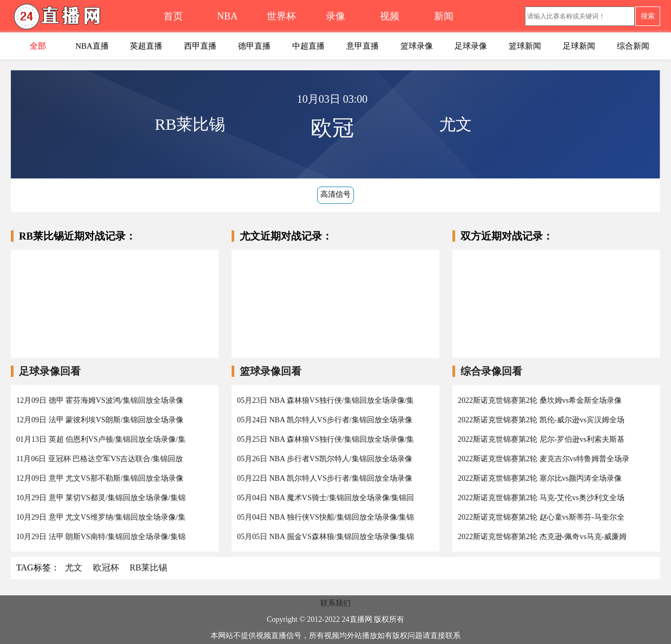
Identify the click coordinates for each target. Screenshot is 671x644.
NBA (227, 16)
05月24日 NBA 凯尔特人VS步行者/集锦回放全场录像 (325, 420)
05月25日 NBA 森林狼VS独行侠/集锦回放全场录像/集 (325, 439)
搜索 (648, 16)
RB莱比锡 (149, 567)
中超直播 (308, 46)
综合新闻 (633, 46)
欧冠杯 (106, 567)
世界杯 (281, 16)
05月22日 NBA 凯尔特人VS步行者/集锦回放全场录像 (325, 478)
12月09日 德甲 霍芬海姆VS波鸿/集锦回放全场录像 (100, 400)
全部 (38, 46)
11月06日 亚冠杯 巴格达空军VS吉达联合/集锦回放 (100, 459)
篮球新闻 (525, 46)
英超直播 (146, 46)
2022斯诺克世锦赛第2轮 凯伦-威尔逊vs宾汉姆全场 (541, 420)
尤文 (74, 567)
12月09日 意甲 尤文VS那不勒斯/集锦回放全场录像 (100, 478)
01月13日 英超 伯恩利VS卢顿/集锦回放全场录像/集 (101, 439)
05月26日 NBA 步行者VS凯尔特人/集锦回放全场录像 (325, 459)
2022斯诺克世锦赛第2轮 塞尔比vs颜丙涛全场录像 (540, 478)
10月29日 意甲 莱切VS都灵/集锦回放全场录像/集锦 (101, 498)
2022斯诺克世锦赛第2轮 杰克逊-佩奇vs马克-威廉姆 (542, 537)
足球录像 (471, 46)
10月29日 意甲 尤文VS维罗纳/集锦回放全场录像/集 (101, 517)
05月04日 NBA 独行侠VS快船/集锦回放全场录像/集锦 (325, 517)
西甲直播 (200, 46)
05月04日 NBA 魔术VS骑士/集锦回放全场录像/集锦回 (325, 498)
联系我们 (335, 603)
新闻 (444, 16)
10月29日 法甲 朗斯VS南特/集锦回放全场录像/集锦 (101, 537)
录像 (335, 16)
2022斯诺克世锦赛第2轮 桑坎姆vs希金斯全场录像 (540, 400)
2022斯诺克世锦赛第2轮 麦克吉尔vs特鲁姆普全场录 (544, 459)
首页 (173, 16)
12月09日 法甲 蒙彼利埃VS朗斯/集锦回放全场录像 (100, 420)
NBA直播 (92, 46)
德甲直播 (254, 46)
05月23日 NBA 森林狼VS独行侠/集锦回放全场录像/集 (325, 400)
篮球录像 (417, 46)
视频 (390, 16)
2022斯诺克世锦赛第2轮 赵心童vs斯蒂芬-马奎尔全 (541, 517)
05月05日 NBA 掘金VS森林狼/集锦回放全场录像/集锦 (325, 537)
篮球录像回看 (271, 371)
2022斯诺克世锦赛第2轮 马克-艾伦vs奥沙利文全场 (541, 498)
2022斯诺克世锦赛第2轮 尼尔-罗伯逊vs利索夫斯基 (541, 439)
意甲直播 (363, 46)
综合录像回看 (491, 371)
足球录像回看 (50, 371)
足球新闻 (579, 46)
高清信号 (335, 194)
